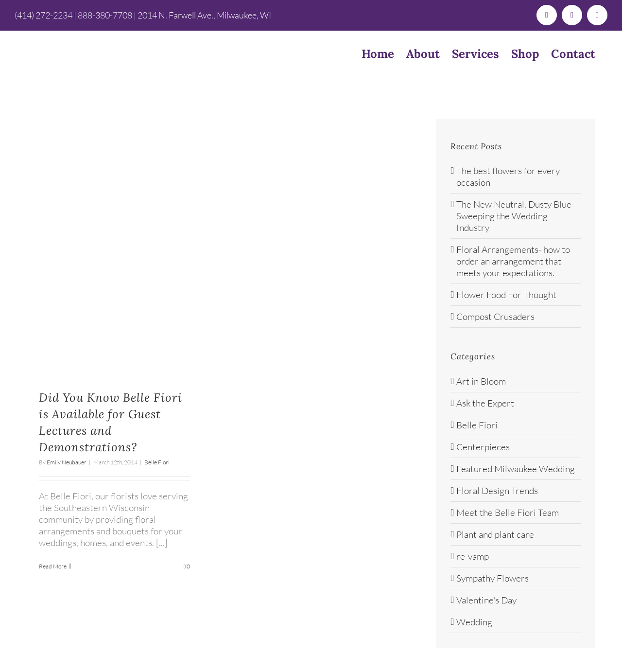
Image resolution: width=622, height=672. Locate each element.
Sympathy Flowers (492, 578)
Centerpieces (483, 447)
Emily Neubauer (67, 462)
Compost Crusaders (495, 317)
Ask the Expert (485, 403)
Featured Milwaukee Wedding (516, 469)
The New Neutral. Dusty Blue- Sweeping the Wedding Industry (515, 216)
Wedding (474, 622)
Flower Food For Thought (506, 295)
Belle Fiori (157, 462)
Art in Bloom (481, 381)
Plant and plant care (495, 534)
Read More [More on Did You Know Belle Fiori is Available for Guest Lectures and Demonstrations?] (53, 566)
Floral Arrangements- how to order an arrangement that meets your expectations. (513, 261)
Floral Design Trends (497, 491)
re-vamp (473, 556)
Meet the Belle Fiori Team (508, 513)
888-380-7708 (105, 15)
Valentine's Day (486, 600)
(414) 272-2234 (43, 15)
